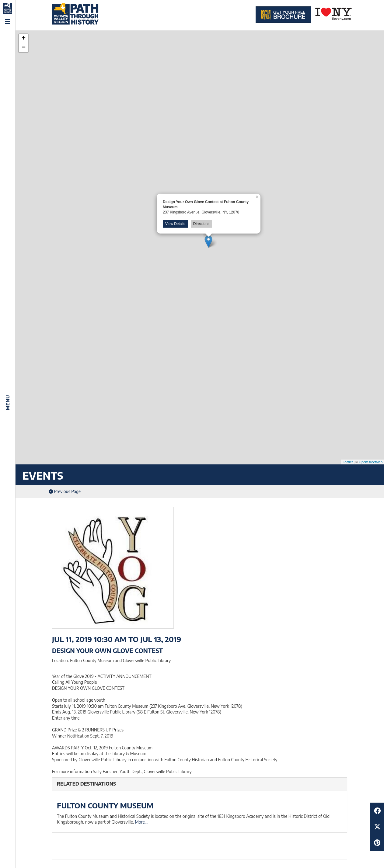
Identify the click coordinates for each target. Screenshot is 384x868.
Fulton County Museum (105, 805)
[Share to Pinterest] (377, 843)
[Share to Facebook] (377, 811)
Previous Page (65, 491)
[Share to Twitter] (377, 826)
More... (141, 822)
